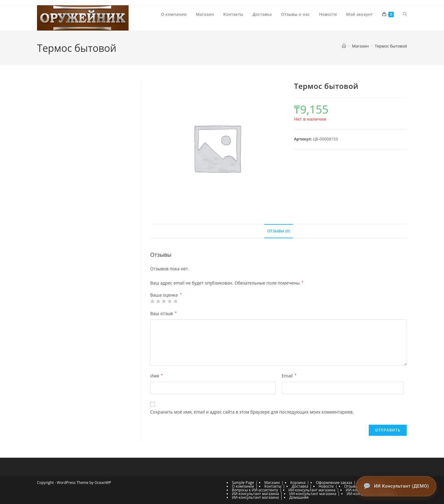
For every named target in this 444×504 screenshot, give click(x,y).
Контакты (273, 486)
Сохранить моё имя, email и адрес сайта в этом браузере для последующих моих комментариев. (252, 412)
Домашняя (299, 497)
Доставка (300, 486)
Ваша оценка (166, 295)
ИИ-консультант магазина (312, 490)
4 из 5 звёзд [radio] (170, 302)
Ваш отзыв (163, 314)
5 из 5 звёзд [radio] (175, 302)
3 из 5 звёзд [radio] (164, 302)
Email (289, 376)
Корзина (298, 483)
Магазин (272, 483)
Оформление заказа (334, 483)
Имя (156, 376)
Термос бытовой (391, 46)
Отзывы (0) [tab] (279, 231)
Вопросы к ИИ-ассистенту (255, 490)
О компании (243, 486)
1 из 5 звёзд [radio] (152, 302)
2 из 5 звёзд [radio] (158, 302)
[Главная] (344, 46)
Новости (326, 486)
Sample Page (243, 483)
